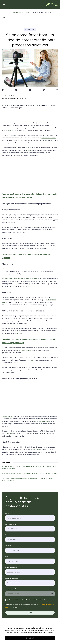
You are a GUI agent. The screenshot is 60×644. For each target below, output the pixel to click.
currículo (28, 150)
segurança (18, 333)
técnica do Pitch (8, 416)
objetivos (30, 360)
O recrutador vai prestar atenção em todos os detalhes (20, 279)
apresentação (12, 130)
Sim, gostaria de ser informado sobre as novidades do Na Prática (27, 600)
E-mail (7, 535)
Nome (7, 513)
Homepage (17, 12)
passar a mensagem (25, 350)
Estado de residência (12, 578)
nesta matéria (37, 450)
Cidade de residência (12, 589)
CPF (7, 557)
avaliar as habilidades (49, 138)
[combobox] (7, 572)
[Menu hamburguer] (4, 4)
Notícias (27, 12)
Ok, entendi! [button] (30, 638)
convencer (9, 434)
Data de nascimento (11, 524)
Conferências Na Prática (42, 421)
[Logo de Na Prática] (52, 4)
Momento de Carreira (12, 567)
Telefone (8, 546)
